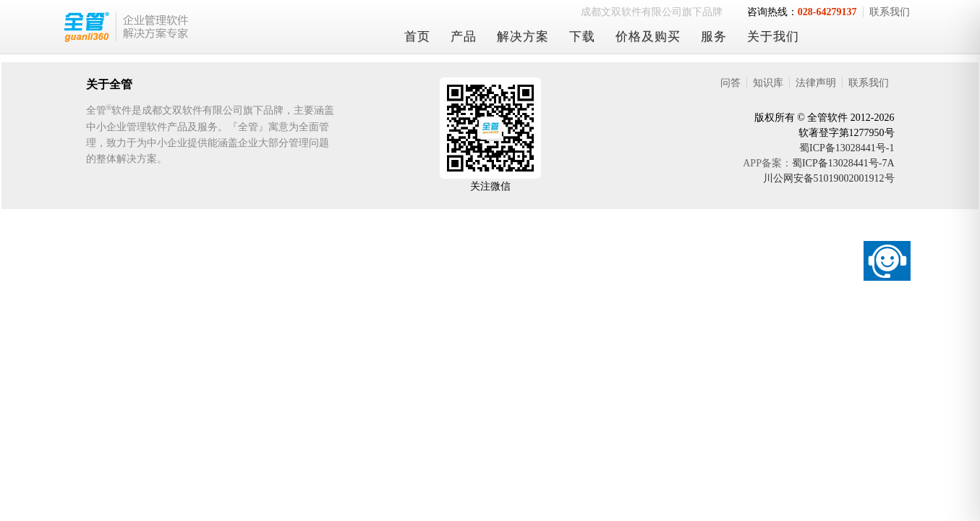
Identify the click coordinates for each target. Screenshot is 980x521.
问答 (730, 83)
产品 (464, 37)
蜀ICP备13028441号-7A (843, 163)
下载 (582, 37)
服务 (714, 37)
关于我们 (773, 37)
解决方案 (523, 37)
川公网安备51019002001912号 (829, 178)
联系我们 (890, 12)
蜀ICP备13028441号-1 (847, 148)
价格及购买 (648, 37)
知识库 (768, 83)
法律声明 (816, 83)
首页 (417, 37)
